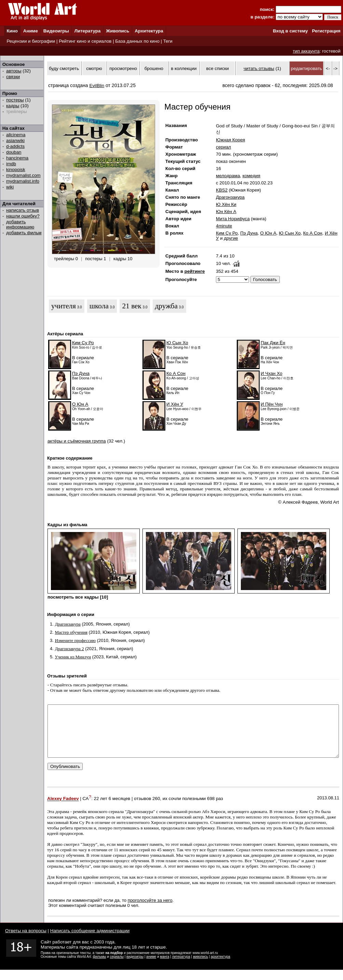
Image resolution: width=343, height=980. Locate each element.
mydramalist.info (23, 181)
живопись (201, 967)
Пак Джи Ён (273, 343)
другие (231, 238)
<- (328, 68)
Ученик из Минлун (73, 657)
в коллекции (184, 68)
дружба (166, 306)
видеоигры (135, 967)
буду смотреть (64, 68)
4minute (224, 226)
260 (156, 809)
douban (14, 152)
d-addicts (15, 146)
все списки (218, 68)
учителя (64, 306)
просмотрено (123, 68)
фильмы (100, 967)
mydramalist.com (23, 175)
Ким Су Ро (227, 233)
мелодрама (228, 176)
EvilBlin (97, 86)
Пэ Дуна (249, 233)
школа (99, 306)
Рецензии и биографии (31, 41)
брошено (154, 68)
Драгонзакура (230, 197)
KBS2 (222, 190)
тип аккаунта (306, 51)
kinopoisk (16, 170)
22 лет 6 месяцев (112, 809)
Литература (88, 31)
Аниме (31, 31)
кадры (13, 106)
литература (181, 967)
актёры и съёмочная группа (77, 441)
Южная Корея (230, 140)
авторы (14, 71)
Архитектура (149, 31)
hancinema (17, 158)
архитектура (221, 967)
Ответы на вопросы (26, 941)
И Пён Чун (272, 404)
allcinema (16, 135)
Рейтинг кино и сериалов (85, 41)
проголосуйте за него (150, 911)
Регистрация (326, 31)
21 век (132, 306)
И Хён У (175, 404)
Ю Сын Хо (290, 233)
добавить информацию (20, 224)
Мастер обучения (71, 632)
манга (164, 967)
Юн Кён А (226, 212)
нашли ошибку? (23, 216)
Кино (12, 31)
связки (13, 77)
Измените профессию (75, 640)
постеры (15, 100)
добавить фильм (24, 233)
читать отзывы (259, 68)
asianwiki (15, 141)
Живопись (118, 31)
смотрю (94, 68)
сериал (223, 147)
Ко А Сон (313, 233)
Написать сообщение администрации (90, 941)
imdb (11, 164)
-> (335, 68)
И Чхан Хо (271, 373)
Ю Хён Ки (226, 204)
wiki (10, 187)
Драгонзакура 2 (69, 649)
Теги (168, 41)
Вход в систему (290, 31)
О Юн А (268, 233)
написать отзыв (23, 210)
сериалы (117, 967)
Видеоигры (56, 31)
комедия (251, 176)
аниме (151, 967)
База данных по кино (137, 41)
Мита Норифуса (233, 219)
